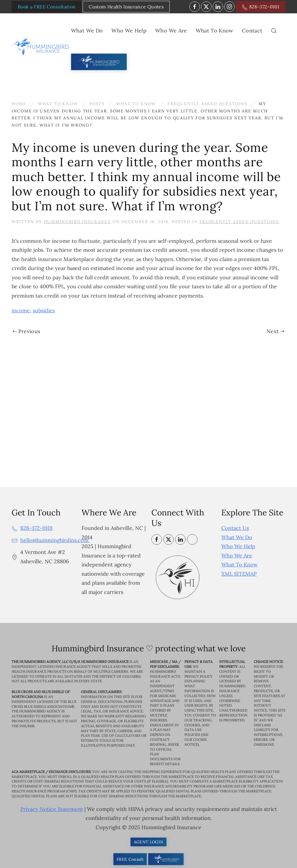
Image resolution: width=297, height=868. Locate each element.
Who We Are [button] (171, 31)
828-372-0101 (261, 7)
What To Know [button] (214, 31)
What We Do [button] (87, 31)
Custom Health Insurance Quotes (126, 7)
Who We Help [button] (129, 31)
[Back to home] (41, 47)
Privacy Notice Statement (52, 809)
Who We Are (237, 556)
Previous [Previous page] (26, 331)
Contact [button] (252, 31)
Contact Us (235, 528)
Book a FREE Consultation (47, 7)
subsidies (44, 310)
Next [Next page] (275, 331)
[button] (274, 31)
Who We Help (238, 546)
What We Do (237, 537)
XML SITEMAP (239, 574)
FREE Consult (130, 859)
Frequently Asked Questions (239, 222)
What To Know (239, 565)
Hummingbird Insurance (77, 222)
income (21, 310)
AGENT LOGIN (149, 842)
